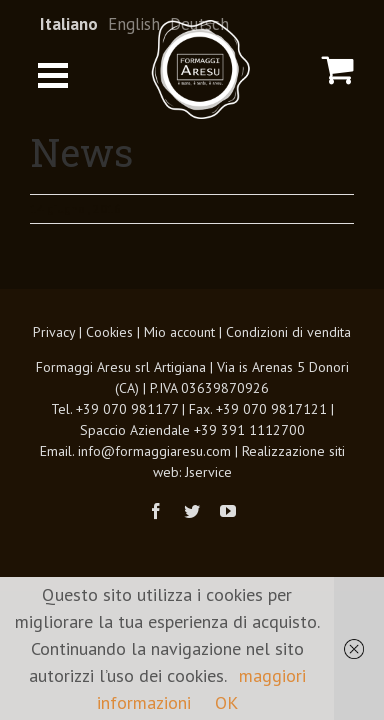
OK (226, 702)
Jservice (208, 522)
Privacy (54, 382)
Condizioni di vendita (288, 382)
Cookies (109, 382)
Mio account (179, 382)
